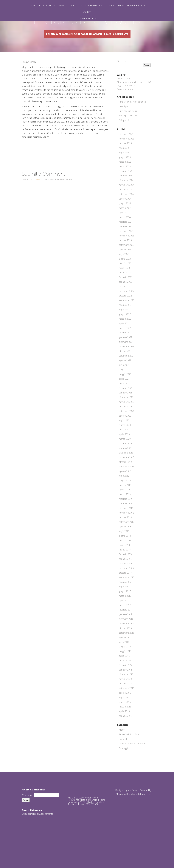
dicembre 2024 (126, 209)
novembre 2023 (127, 264)
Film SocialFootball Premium (131, 6)
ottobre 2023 (125, 269)
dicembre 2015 (126, 703)
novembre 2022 (127, 320)
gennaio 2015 (126, 745)
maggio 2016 (125, 680)
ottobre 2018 (125, 546)
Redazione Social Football (80, 55)
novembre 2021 (127, 375)
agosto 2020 (125, 444)
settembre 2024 (127, 223)
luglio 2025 (124, 181)
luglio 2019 (124, 504)
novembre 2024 (127, 214)
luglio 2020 (124, 449)
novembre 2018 (127, 541)
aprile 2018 (124, 574)
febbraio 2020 (126, 472)
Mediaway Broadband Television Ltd (133, 823)
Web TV (63, 6)
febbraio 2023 (126, 306)
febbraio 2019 (126, 528)
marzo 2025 (125, 195)
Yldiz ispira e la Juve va (130, 144)
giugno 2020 (125, 454)
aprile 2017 (124, 629)
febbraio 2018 (126, 583)
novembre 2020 (127, 431)
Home (32, 6)
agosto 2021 (125, 389)
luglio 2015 (124, 726)
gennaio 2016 (126, 698)
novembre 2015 (127, 708)
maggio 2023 (125, 292)
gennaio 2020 (126, 477)
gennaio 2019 (126, 532)
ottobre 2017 (125, 601)
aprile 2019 (124, 518)
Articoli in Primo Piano (91, 6)
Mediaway (133, 819)
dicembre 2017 (126, 592)
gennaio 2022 (126, 366)
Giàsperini (124, 149)
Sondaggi (87, 12)
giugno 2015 (125, 731)
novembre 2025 (127, 167)
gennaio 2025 (126, 204)
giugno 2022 (125, 343)
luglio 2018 (124, 560)
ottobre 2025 (125, 172)
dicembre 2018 (126, 537)
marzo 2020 (125, 467)
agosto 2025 (125, 177)
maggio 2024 (125, 237)
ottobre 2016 (125, 657)
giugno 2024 (125, 232)
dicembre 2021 (126, 371)
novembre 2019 (127, 486)
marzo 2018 (125, 578)
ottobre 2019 (125, 491)
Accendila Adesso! (126, 107)
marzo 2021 (125, 412)
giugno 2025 (125, 186)
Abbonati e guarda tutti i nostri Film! (134, 111)
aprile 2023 (124, 297)
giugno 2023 (125, 287)
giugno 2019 (125, 509)
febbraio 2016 (126, 694)
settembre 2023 (127, 274)
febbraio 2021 (126, 417)
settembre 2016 (127, 661)
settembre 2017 (127, 606)
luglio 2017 (124, 615)
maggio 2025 (125, 190)
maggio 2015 (125, 735)
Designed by (121, 819)
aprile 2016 (124, 685)
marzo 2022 (125, 357)
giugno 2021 (125, 398)
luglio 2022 (124, 338)
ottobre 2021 (125, 380)
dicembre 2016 (126, 648)
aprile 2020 (124, 463)
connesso (39, 208)
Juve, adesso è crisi (128, 140)
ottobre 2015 (125, 712)
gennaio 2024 (126, 255)
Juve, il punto (125, 135)
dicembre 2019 (126, 481)
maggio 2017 (125, 624)
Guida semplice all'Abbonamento (38, 842)
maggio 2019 (125, 514)
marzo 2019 (125, 523)
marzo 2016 (125, 689)
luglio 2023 (124, 283)
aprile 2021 (124, 407)
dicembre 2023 (126, 260)
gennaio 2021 (126, 421)
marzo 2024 (125, 246)
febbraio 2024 (126, 250)
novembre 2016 (127, 652)
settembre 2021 (127, 384)
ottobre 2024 (125, 218)
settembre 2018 (127, 551)
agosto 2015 (125, 721)
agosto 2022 (125, 334)
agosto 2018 (125, 555)
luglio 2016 (124, 671)
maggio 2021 (125, 403)
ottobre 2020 (125, 435)
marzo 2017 (125, 634)
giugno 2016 (125, 675)
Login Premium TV (87, 18)
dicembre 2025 (126, 163)
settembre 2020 (127, 440)
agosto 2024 (125, 227)
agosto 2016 (125, 666)
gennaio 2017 (126, 643)
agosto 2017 (125, 611)
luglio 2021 (124, 394)
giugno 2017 (125, 620)
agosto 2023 (125, 278)
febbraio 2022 (126, 361)
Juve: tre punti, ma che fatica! (133, 130)
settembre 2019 (127, 495)
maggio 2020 (125, 458)
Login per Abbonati (126, 114)
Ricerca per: (123, 90)
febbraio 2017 (126, 638)
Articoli (74, 6)
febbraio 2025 (126, 200)
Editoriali (110, 6)
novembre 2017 (127, 597)
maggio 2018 (125, 569)
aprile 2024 (124, 241)
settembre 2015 (127, 717)
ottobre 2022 (125, 324)
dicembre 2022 (126, 315)
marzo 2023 (125, 301)
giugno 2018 (125, 564)
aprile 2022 (124, 352)
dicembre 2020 (126, 426)
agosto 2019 (125, 500)
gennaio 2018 (126, 588)
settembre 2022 (127, 329)
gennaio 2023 (126, 310)
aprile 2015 (124, 740)
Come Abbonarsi (47, 6)
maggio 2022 (125, 347)
